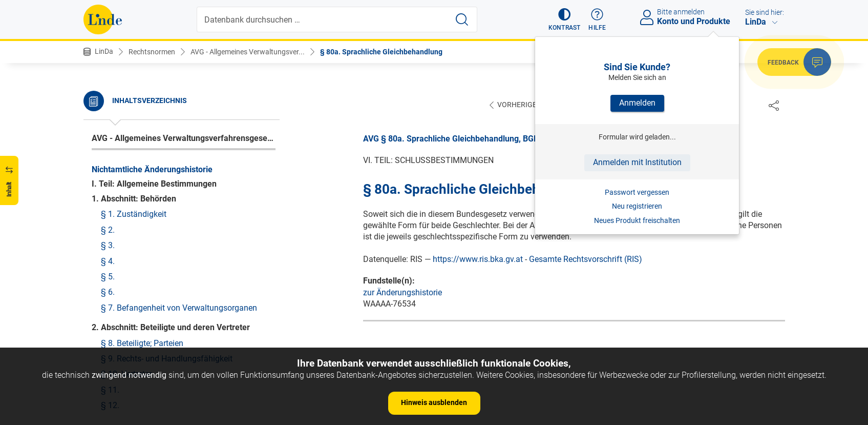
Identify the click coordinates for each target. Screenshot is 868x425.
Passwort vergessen (637, 192)
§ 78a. (103, 174)
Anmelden (637, 103)
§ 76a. (103, 127)
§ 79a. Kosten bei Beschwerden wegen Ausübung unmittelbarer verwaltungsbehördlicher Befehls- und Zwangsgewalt (181, 216)
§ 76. (101, 111)
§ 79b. (103, 243)
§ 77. (101, 142)
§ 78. (101, 158)
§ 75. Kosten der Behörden (139, 96)
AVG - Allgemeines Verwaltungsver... (248, 52)
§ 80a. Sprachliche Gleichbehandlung (381, 52)
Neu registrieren (637, 206)
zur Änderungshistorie (403, 293)
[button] (565, 19)
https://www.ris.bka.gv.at (478, 260)
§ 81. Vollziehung (123, 312)
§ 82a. (103, 343)
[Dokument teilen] (774, 105)
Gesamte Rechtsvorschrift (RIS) (586, 260)
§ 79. (101, 189)
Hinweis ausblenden (434, 402)
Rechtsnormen (152, 52)
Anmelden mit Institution (637, 162)
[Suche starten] (462, 19)
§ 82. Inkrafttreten (124, 327)
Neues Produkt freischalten (637, 220)
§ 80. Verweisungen (127, 281)
